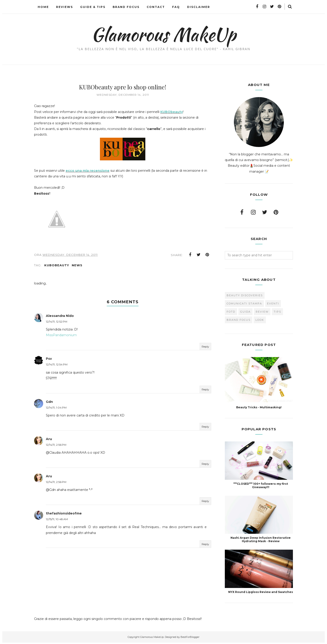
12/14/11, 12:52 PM (57, 323)
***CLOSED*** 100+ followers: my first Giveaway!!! (261, 485)
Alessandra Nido (60, 317)
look (260, 320)
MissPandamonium (61, 336)
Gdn (49, 403)
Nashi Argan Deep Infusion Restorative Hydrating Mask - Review (261, 539)
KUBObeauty (172, 112)
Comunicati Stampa (244, 304)
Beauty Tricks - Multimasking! (259, 407)
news (77, 266)
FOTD (231, 312)
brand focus (239, 320)
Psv (49, 360)
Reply (205, 348)
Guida (245, 312)
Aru (49, 440)
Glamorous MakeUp (164, 34)
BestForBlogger (190, 638)
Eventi (273, 304)
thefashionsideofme (64, 515)
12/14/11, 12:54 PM (57, 366)
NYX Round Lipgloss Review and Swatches (261, 592)
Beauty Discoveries (245, 295)
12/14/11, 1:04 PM (56, 409)
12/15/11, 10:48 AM (57, 520)
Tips (277, 312)
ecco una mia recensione (88, 171)
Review (262, 312)
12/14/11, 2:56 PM (56, 446)
